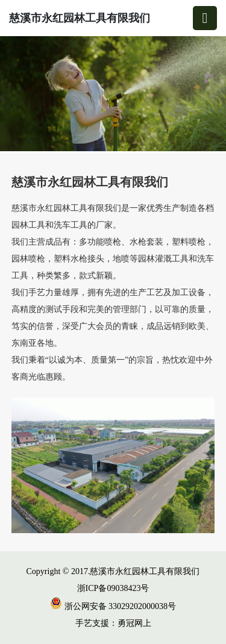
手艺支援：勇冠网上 (113, 623)
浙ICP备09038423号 (113, 588)
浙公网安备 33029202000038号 (113, 606)
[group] (113, 95)
